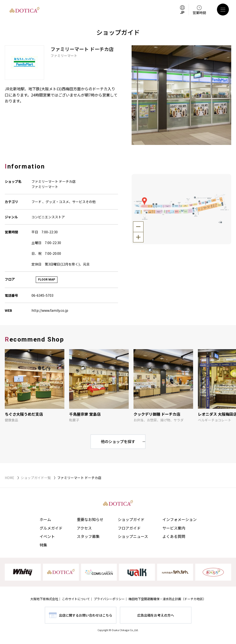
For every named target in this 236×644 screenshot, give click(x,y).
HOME (10, 478)
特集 (43, 545)
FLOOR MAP (47, 280)
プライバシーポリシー (109, 599)
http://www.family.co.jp (50, 310)
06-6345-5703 (42, 295)
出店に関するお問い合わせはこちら (86, 615)
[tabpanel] (181, 95)
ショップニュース (133, 536)
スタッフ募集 (88, 536)
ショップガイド (131, 519)
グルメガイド (51, 528)
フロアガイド (129, 528)
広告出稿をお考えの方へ (156, 615)
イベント (47, 536)
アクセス (84, 528)
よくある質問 (174, 536)
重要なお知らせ (90, 519)
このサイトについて (76, 599)
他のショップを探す (118, 441)
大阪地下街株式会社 (44, 599)
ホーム (45, 519)
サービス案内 (174, 528)
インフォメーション (180, 519)
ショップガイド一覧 (36, 478)
